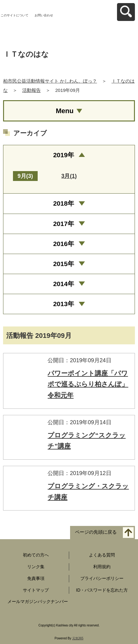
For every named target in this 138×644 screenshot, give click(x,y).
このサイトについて (15, 15)
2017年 (64, 224)
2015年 (64, 264)
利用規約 (102, 567)
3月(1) (69, 176)
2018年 (64, 203)
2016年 (64, 244)
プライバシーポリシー (102, 578)
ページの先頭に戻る (96, 532)
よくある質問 (102, 555)
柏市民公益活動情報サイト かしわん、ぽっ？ (50, 81)
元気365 (78, 638)
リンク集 (36, 567)
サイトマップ (36, 590)
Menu (65, 111)
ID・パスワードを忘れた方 (102, 590)
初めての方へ (36, 555)
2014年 (64, 284)
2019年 (64, 155)
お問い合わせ (44, 15)
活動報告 (31, 90)
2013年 (64, 304)
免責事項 (36, 578)
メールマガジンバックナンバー (38, 601)
